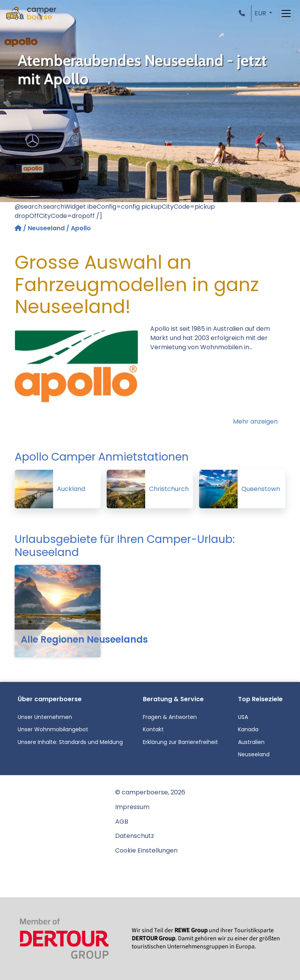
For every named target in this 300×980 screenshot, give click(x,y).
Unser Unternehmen (45, 717)
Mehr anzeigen (255, 421)
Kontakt (153, 729)
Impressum (132, 807)
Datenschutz (135, 836)
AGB (122, 822)
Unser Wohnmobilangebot (53, 729)
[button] (243, 13)
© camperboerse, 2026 (150, 792)
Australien (251, 742)
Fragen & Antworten (170, 717)
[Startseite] (19, 228)
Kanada (248, 729)
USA (243, 717)
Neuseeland (46, 228)
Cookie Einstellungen (146, 850)
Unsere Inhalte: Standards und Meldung (70, 742)
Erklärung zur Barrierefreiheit (180, 742)
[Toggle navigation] (286, 13)
